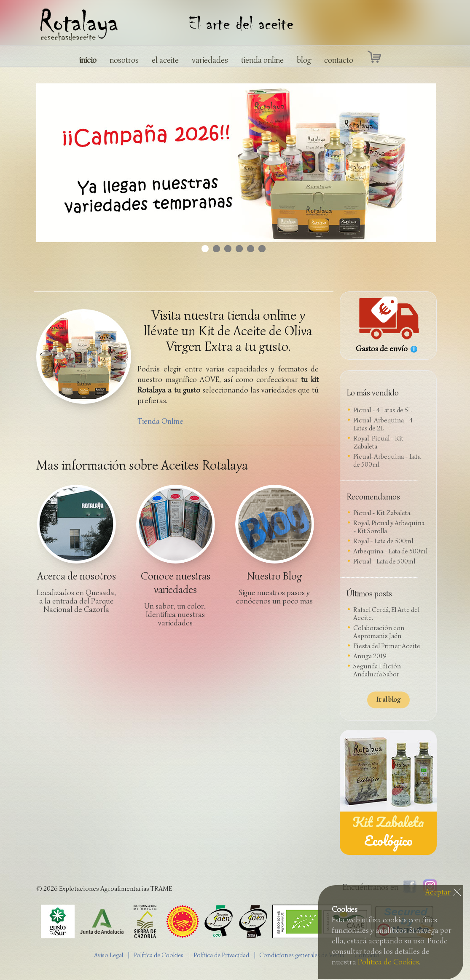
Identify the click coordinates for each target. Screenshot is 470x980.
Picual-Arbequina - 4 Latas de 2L (383, 424)
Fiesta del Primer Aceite (387, 646)
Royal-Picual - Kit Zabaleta (378, 442)
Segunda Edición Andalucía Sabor (377, 670)
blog (304, 60)
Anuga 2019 (370, 656)
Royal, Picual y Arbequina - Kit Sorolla (389, 527)
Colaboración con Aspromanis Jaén (379, 632)
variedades (210, 60)
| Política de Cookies (158, 955)
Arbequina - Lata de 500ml (390, 551)
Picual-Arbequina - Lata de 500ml (387, 461)
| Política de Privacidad (221, 955)
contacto (339, 60)
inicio (88, 60)
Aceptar (438, 892)
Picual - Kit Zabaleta (382, 513)
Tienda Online (160, 421)
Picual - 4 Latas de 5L (382, 410)
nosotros (124, 60)
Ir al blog (388, 700)
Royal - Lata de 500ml (383, 541)
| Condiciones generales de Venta (301, 955)
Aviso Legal (109, 955)
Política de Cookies (388, 962)
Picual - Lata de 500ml (384, 561)
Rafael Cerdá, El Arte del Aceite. (386, 614)
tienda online (262, 60)
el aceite (165, 60)
